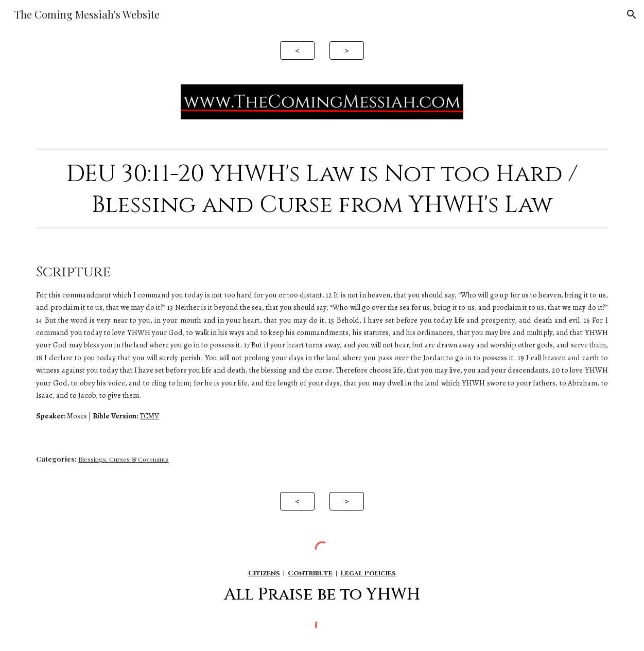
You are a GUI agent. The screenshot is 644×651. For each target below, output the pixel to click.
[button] (632, 14)
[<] (297, 50)
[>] (347, 50)
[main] (322, 189)
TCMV (149, 416)
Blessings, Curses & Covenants (123, 459)
